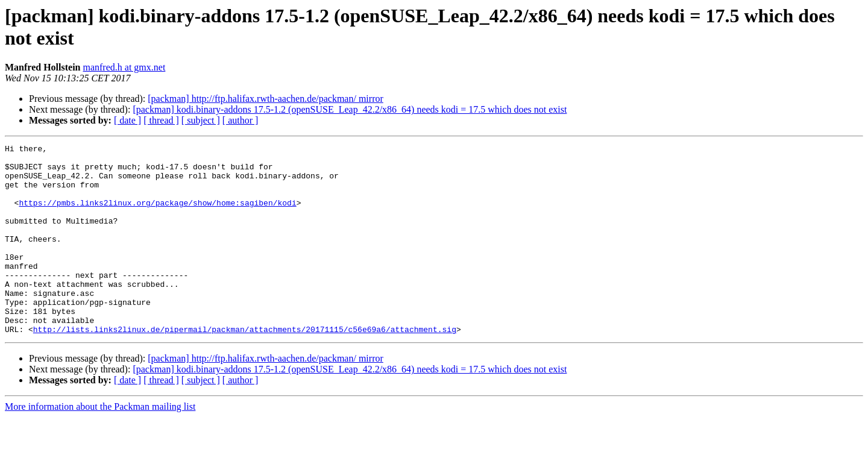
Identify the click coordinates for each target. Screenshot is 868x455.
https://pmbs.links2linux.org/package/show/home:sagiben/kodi (157, 215)
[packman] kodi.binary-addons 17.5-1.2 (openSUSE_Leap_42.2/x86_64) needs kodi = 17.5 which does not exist (350, 109)
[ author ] (241, 120)
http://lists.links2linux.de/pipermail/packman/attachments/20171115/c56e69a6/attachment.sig (245, 367)
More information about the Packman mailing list (100, 444)
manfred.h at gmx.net (124, 67)
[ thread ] (161, 120)
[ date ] (127, 120)
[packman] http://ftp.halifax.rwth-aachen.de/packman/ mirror (266, 99)
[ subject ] (201, 120)
